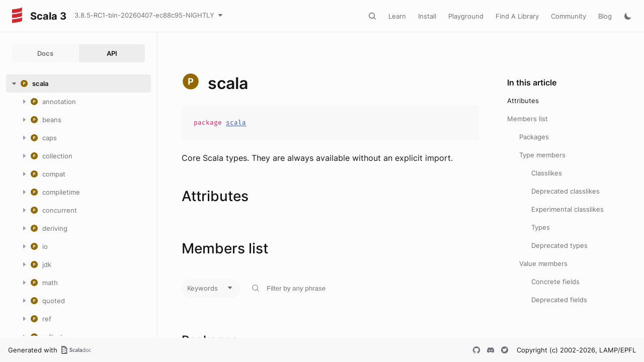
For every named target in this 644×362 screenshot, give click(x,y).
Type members (542, 155)
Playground (466, 16)
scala (236, 122)
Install (427, 16)
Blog (605, 16)
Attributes (523, 101)
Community (569, 16)
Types (541, 227)
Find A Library (517, 16)
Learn (397, 16)
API (112, 53)
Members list (528, 119)
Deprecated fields (559, 300)
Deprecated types (559, 245)
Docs (45, 53)
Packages (534, 137)
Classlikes (547, 173)
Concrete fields (555, 282)
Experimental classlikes (568, 209)
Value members (543, 263)
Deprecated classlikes (566, 191)
